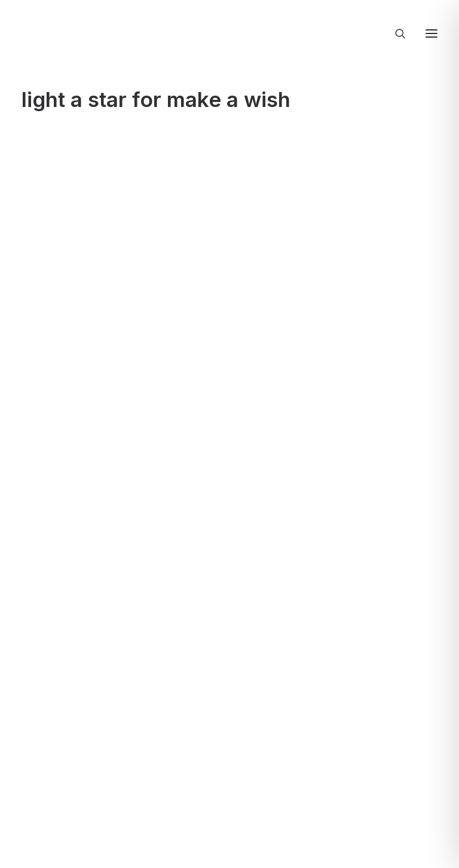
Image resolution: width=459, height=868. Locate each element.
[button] (432, 33)
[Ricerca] (395, 33)
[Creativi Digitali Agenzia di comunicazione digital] (229, 31)
